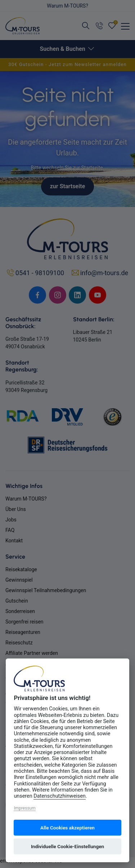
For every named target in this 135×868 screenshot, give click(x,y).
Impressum (24, 808)
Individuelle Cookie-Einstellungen (67, 846)
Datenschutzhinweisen (60, 796)
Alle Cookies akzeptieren (67, 828)
